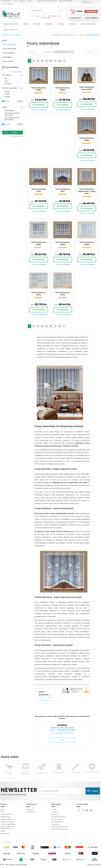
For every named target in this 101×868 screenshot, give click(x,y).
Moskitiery (49, 24)
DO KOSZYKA (39, 105)
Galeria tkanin (5, 817)
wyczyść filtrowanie (16, 72)
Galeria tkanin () (8, 4)
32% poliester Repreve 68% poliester (12, 114)
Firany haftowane (9, 49)
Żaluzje (26, 24)
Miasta (3, 831)
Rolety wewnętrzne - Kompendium (8, 828)
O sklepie (54, 812)
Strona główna (6, 1)
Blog (15, 1)
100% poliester (9, 111)
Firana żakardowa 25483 (87, 243)
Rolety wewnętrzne (11, 24)
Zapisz (93, 791)
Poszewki (72, 24)
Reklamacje (55, 824)
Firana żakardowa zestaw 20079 (87, 88)
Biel (6, 79)
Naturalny (8, 84)
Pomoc (30, 1)
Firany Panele (8, 61)
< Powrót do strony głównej (11, 35)
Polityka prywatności (58, 817)
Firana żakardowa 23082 (39, 89)
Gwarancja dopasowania (47, 1)
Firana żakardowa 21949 (87, 139)
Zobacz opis (91, 52)
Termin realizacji (57, 819)
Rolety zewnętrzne (88, 24)
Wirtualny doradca (7, 822)
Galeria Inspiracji (6, 819)
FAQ (2, 812)
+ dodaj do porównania (39, 110)
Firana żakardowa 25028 (63, 89)
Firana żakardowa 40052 (63, 243)
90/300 (7, 94)
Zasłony (61, 24)
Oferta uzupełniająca (8, 824)
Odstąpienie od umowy (59, 827)
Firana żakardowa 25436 (39, 294)
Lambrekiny (7, 57)
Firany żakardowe (9, 44)
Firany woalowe (9, 53)
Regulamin (55, 814)
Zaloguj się (30, 809)
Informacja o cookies (94, 865)
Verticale (37, 24)
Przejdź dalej (91, 11)
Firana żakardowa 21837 (63, 190)
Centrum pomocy (7, 814)
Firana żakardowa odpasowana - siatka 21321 (87, 191)
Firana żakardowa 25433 (63, 294)
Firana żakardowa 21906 (39, 190)
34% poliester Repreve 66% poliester (12, 119)
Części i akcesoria (10, 30)
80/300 (7, 92)
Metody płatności (57, 822)
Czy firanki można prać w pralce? (46, 698)
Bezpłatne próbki (66, 1)
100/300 (7, 97)
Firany (5, 41)
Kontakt (22, 1)
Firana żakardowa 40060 (39, 243)
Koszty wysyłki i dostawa (59, 829)
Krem (6, 81)
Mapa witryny (5, 833)
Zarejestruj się (31, 812)
